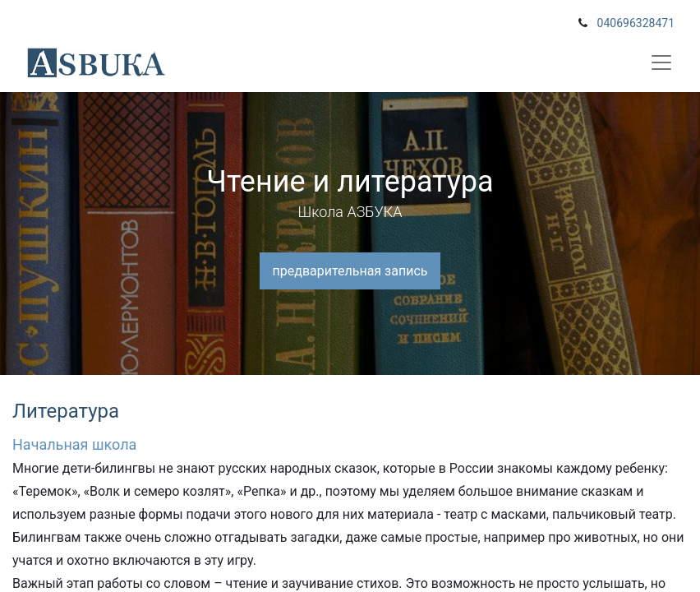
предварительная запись (350, 271)
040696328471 (636, 23)
